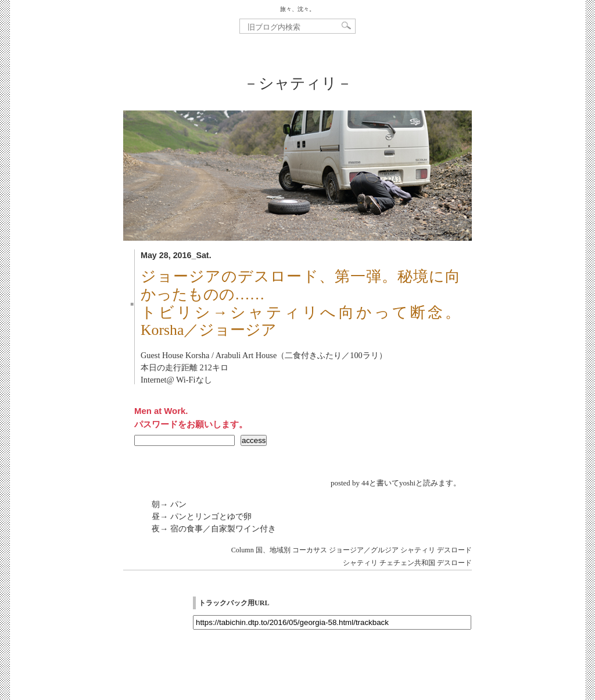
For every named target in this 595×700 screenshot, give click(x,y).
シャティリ (418, 550)
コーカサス (310, 550)
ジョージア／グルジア (364, 550)
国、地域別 (273, 550)
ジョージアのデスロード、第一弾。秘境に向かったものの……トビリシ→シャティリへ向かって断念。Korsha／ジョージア (300, 303)
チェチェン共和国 (407, 563)
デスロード (454, 550)
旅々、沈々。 (297, 9)
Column (243, 550)
